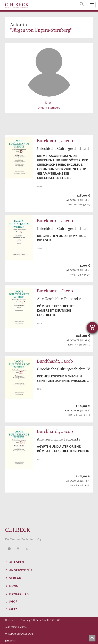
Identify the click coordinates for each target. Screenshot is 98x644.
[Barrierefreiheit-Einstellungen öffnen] (92, 328)
